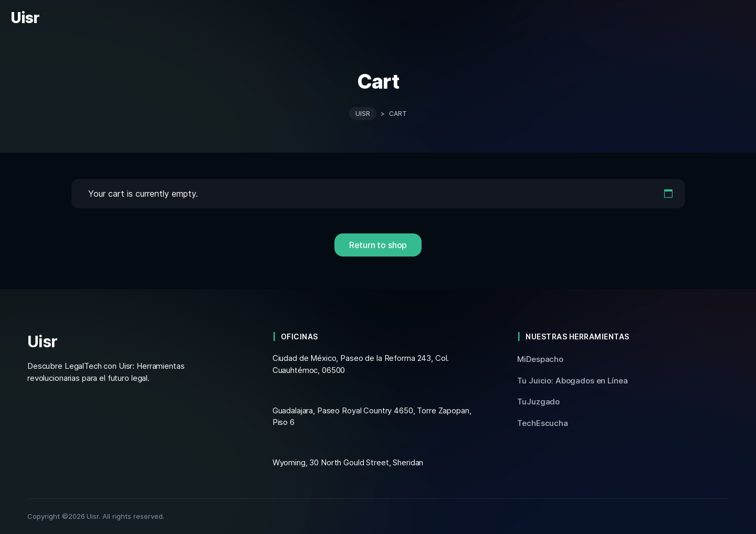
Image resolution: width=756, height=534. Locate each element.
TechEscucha (543, 423)
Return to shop (378, 245)
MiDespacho (540, 359)
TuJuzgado (538, 402)
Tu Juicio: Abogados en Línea (572, 381)
